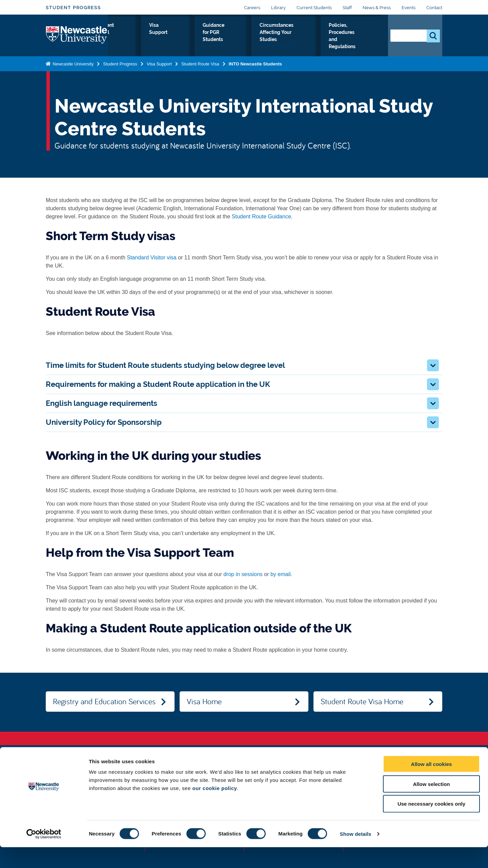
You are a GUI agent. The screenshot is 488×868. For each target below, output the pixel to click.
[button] (433, 365)
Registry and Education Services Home (104, 704)
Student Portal (162, 37)
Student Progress (73, 8)
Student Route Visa (200, 72)
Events (409, 8)
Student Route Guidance (261, 216)
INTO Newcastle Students (255, 72)
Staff (347, 8)
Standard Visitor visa (151, 258)
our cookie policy (215, 809)
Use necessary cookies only (431, 825)
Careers (252, 8)
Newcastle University (73, 72)
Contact (434, 8)
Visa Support (194, 37)
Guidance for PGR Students (233, 37)
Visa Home (204, 701)
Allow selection (431, 805)
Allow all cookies (432, 785)
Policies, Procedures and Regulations (351, 41)
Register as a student (127, 41)
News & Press (377, 8)
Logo (77, 40)
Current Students (314, 8)
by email (281, 574)
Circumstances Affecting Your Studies (289, 41)
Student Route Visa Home (362, 701)
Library (278, 8)
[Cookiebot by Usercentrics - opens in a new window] (44, 855)
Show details (356, 855)
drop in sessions (243, 574)
